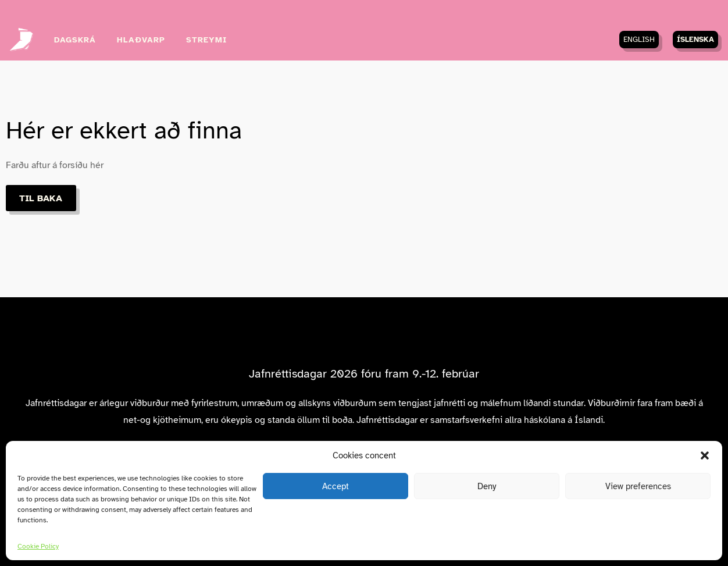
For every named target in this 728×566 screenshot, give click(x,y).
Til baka (41, 198)
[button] (705, 455)
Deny (487, 486)
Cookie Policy (38, 546)
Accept (336, 486)
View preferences (638, 486)
